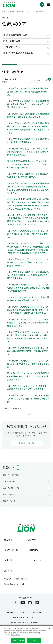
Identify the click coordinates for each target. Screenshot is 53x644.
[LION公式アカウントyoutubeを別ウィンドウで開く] (23, 603)
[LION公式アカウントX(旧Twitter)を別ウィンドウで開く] (16, 603)
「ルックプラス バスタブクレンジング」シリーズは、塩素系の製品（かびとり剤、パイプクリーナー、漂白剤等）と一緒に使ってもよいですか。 (28, 310)
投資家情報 (33, 550)
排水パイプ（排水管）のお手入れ (18, 53)
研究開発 (32, 540)
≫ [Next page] (28, 412)
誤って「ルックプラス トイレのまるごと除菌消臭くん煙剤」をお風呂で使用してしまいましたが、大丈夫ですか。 (28, 376)
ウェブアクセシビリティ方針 (30, 612)
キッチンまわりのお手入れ (15, 35)
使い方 (30, 11)
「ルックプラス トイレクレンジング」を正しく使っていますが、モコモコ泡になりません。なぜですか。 (28, 399)
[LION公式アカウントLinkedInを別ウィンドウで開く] (37, 603)
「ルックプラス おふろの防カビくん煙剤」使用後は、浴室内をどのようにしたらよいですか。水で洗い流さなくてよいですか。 (28, 104)
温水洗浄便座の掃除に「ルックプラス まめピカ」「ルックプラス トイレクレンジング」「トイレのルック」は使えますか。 (28, 164)
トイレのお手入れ (11, 47)
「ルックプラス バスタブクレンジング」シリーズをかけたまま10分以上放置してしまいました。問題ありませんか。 (28, 262)
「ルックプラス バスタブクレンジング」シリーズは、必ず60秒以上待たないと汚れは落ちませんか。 (28, 364)
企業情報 (8, 560)
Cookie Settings (18, 641)
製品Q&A (8, 579)
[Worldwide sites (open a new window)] (27, 584)
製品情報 (8, 540)
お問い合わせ (21, 579)
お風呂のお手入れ (12, 41)
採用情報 (8, 571)
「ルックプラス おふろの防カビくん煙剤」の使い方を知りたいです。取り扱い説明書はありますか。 (28, 92)
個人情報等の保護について (24, 617)
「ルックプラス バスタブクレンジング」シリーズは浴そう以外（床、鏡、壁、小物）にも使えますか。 (28, 234)
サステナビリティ (12, 550)
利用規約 (11, 612)
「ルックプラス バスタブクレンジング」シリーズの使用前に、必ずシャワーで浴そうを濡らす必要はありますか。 (28, 323)
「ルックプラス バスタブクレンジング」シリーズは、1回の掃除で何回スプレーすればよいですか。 (28, 351)
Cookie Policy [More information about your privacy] (16, 635)
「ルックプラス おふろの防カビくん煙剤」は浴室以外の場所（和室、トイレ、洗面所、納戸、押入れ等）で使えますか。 (28, 275)
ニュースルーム (35, 560)
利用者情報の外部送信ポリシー (24, 622)
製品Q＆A (11, 11)
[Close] (49, 629)
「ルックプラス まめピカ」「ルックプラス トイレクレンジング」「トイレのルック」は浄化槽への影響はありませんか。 (28, 152)
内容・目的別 (21, 11)
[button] (42, 5)
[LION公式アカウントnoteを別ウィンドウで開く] (30, 603)
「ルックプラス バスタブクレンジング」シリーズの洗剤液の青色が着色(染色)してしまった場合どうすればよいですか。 (28, 288)
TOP (4, 11)
